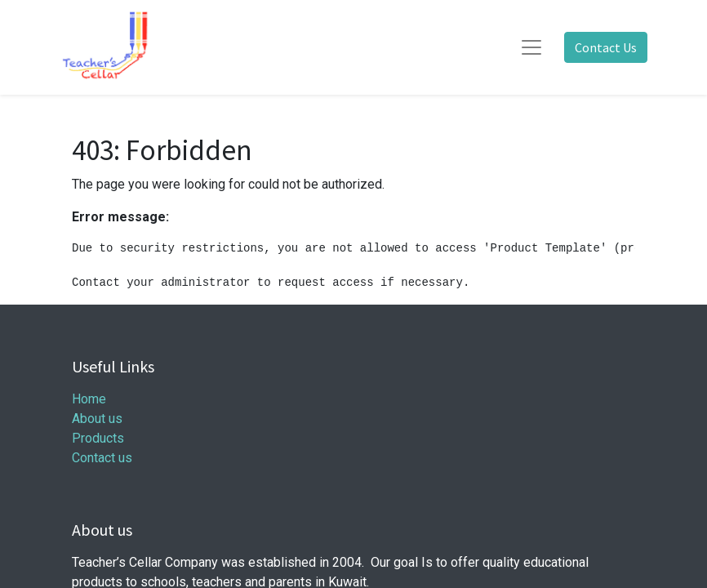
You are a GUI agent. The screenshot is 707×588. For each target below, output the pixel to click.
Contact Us (606, 47)
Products (98, 438)
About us (97, 419)
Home (89, 399)
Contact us (102, 458)
